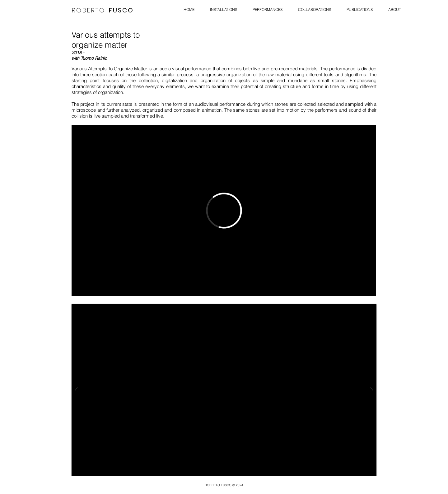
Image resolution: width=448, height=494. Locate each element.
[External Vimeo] (224, 210)
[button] (224, 390)
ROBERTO (88, 10)
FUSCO (121, 10)
